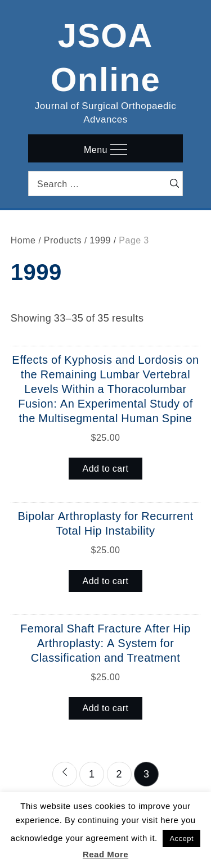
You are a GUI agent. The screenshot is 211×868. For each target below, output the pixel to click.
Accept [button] (181, 838)
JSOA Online (106, 55)
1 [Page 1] (92, 774)
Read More (105, 854)
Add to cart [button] (106, 468)
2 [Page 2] (119, 774)
